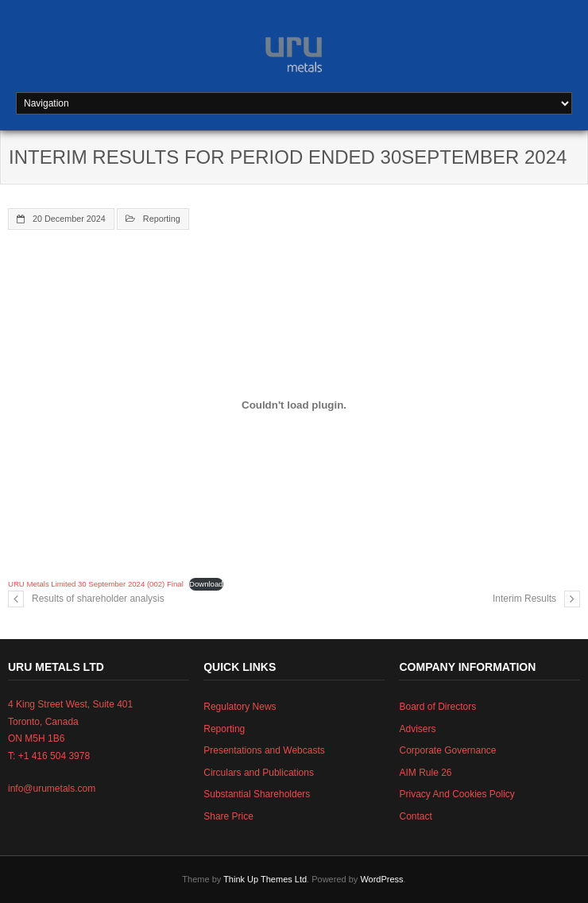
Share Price (228, 816)
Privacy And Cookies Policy (456, 794)
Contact (415, 816)
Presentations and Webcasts (264, 750)
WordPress (381, 879)
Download (206, 584)
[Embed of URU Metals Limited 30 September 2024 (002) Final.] (294, 405)
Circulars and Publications (259, 773)
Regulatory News (240, 707)
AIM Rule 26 (425, 773)
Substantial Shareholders (257, 794)
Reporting (162, 219)
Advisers (417, 729)
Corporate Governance (447, 750)
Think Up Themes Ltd (265, 879)
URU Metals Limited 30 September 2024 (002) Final (96, 584)
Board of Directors (437, 707)
